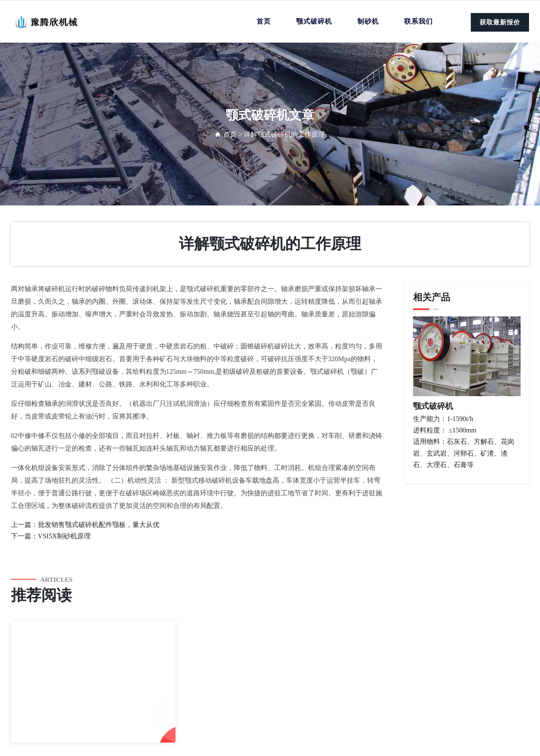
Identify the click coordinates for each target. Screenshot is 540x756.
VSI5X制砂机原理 (64, 536)
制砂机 (368, 21)
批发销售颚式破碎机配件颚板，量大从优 (99, 525)
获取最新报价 (500, 22)
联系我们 (418, 21)
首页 (264, 21)
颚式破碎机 (314, 21)
